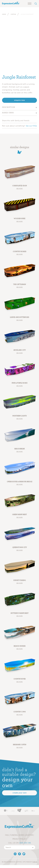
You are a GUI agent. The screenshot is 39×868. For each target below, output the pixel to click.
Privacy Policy (19, 839)
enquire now (20, 100)
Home (4, 14)
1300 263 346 (25, 843)
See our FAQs (31, 126)
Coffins (13, 14)
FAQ (7, 835)
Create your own (20, 793)
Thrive (35, 862)
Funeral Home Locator (22, 835)
